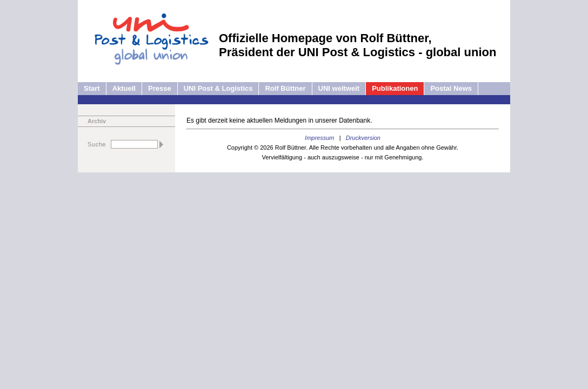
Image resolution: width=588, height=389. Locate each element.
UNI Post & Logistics (218, 88)
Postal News (451, 88)
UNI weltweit (339, 88)
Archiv (97, 121)
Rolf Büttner (285, 88)
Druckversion (363, 138)
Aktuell (124, 88)
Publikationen (395, 88)
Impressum (319, 138)
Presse (160, 88)
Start (92, 88)
